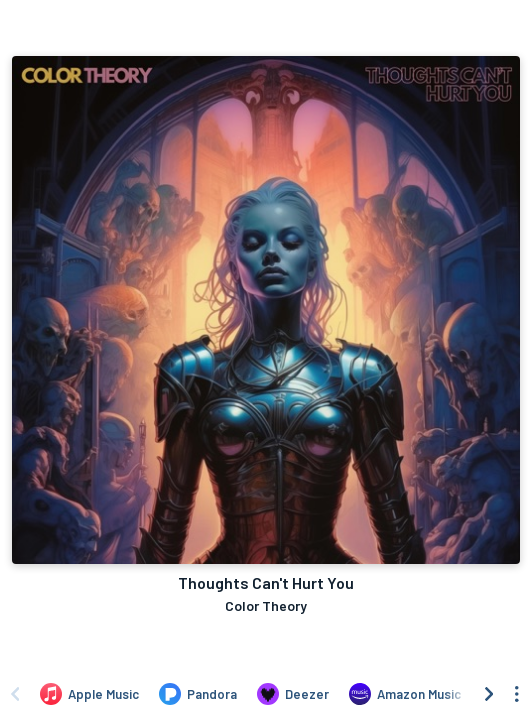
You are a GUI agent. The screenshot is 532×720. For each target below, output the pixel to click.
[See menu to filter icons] (517, 694)
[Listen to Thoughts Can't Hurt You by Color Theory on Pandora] (198, 694)
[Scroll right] (489, 694)
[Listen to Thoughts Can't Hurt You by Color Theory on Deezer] (293, 694)
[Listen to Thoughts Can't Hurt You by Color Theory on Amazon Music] (405, 694)
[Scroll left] (15, 694)
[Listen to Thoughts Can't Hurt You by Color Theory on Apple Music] (89, 694)
